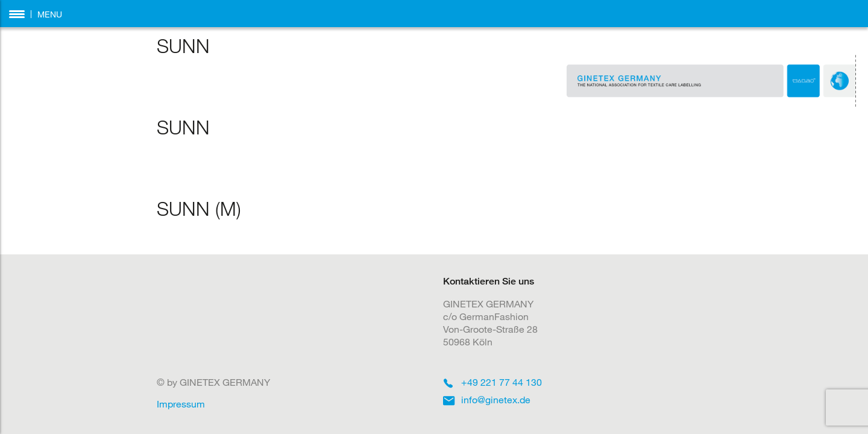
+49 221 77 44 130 (502, 382)
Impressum (181, 404)
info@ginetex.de (496, 399)
